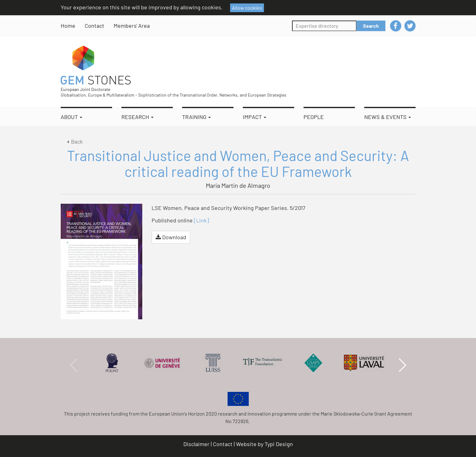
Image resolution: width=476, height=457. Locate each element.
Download (171, 237)
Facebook (396, 26)
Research (137, 117)
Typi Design (279, 444)
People (314, 117)
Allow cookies (247, 8)
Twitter (410, 26)
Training (196, 117)
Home (68, 26)
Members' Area (132, 26)
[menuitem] (73, 26)
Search (371, 26)
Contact (94, 26)
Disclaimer (196, 444)
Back (74, 141)
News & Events (388, 117)
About (71, 117)
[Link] (201, 220)
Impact (254, 117)
